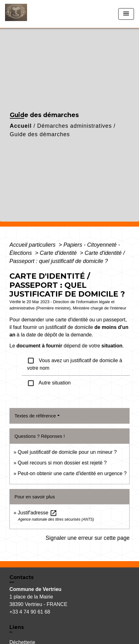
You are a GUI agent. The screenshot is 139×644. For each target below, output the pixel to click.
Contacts (22, 577)
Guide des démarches (40, 134)
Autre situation (49, 383)
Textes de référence (35, 416)
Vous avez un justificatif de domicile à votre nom (75, 364)
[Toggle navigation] (126, 14)
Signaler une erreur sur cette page (88, 538)
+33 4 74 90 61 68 (30, 612)
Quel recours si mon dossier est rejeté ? (62, 463)
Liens (17, 627)
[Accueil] (29, 14)
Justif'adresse (37, 513)
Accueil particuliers (33, 245)
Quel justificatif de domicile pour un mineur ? (67, 452)
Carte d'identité (59, 253)
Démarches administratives (74, 126)
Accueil (21, 126)
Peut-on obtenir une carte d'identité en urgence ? (72, 473)
